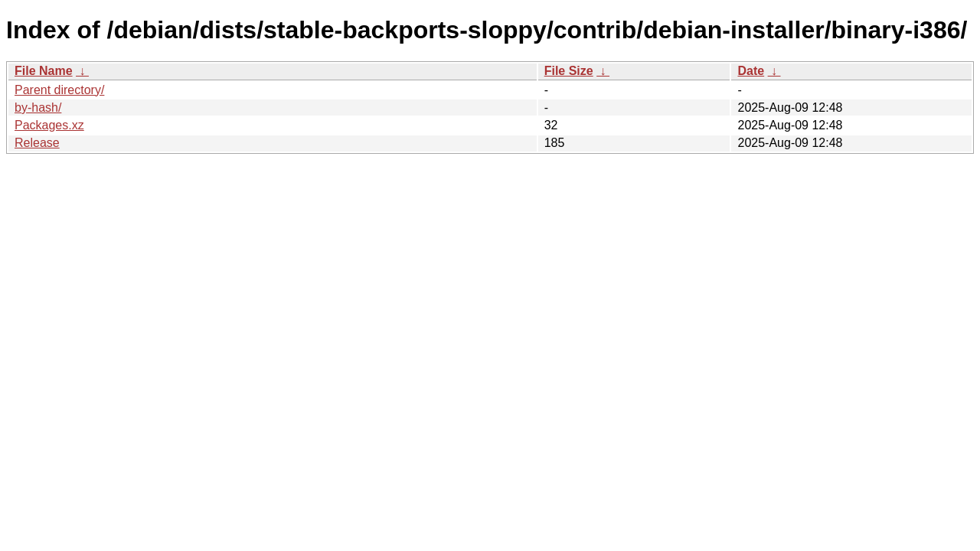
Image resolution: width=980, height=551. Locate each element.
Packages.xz (49, 125)
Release (37, 143)
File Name (44, 71)
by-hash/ (38, 108)
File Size (569, 71)
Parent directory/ (59, 90)
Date (751, 71)
